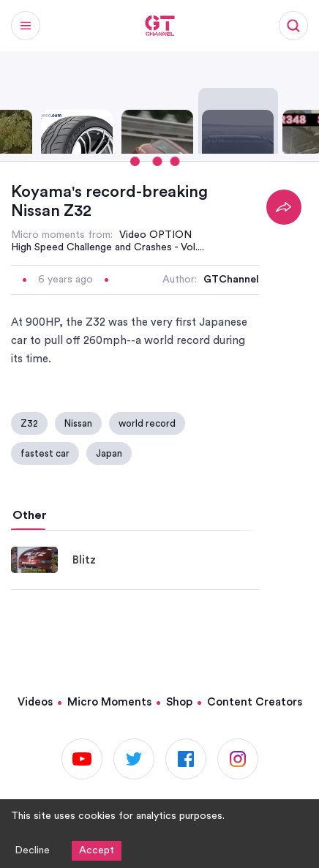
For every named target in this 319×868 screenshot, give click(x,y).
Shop (179, 702)
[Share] (284, 207)
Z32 (29, 423)
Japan (109, 453)
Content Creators (255, 702)
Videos (35, 702)
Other (30, 515)
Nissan (78, 423)
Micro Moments (109, 702)
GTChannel (231, 280)
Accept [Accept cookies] (97, 850)
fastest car (45, 453)
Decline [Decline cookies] (32, 850)
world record (147, 423)
